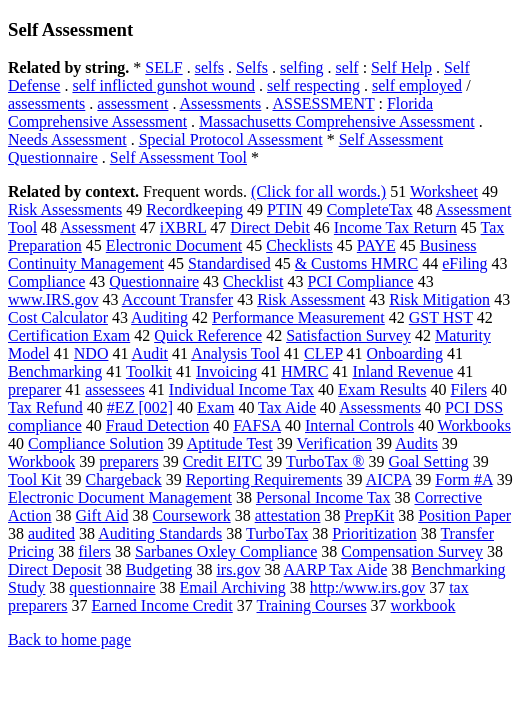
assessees (115, 389)
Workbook (41, 461)
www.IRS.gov (53, 299)
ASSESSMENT (323, 103)
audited (51, 533)
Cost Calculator (58, 317)
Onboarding (405, 353)
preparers (129, 461)
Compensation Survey (412, 551)
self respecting (313, 85)
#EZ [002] (140, 407)
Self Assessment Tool (178, 157)
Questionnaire (154, 281)
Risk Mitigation (439, 299)
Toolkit (149, 371)
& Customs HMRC (357, 263)
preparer (34, 389)
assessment (132, 103)
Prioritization (374, 533)
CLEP (323, 353)
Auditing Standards (160, 533)
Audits (416, 443)
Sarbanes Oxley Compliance (226, 551)
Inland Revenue (402, 371)
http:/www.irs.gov (367, 587)
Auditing (159, 317)
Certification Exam (69, 335)
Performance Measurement (298, 317)
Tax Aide (287, 407)
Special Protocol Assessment (231, 139)
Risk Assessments (65, 209)
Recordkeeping (194, 209)
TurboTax (277, 533)
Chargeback (124, 479)
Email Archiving (233, 587)
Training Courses (312, 605)
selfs (209, 67)
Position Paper (464, 515)
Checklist (253, 281)
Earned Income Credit (162, 605)
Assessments (221, 103)
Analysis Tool (235, 353)
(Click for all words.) (318, 191)
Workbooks (474, 425)
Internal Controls (359, 425)
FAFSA (257, 425)
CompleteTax (370, 209)
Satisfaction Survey (348, 335)
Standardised (229, 263)
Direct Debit (270, 227)
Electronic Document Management (120, 497)
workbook (423, 605)
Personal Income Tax (323, 497)
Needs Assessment (67, 139)
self (347, 67)
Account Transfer (178, 299)
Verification (335, 443)
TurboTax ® (325, 461)
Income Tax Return (395, 227)
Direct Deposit (55, 569)
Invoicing (226, 371)
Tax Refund (45, 407)
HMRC (304, 371)
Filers (469, 389)
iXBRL (183, 227)
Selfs (252, 67)
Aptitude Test (230, 443)
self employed (417, 85)
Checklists (299, 245)
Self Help (401, 67)
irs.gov (238, 569)
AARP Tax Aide (336, 569)
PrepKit (369, 515)
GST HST (441, 317)
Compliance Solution (96, 443)
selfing (302, 67)
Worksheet (444, 191)
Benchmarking (55, 371)
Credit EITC (223, 461)
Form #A (463, 479)
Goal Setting (428, 461)
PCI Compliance (361, 281)
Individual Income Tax (241, 389)
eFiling (464, 263)
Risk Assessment (311, 299)
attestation (288, 515)
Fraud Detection (158, 425)
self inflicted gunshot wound (163, 85)
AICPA (389, 479)
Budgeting (159, 569)
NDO (91, 353)
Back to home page (69, 639)
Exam (215, 407)
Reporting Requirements (264, 479)
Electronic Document (174, 245)
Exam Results (382, 389)
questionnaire (112, 587)
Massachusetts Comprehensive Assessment (337, 121)
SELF (163, 67)
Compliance (46, 281)
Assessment (98, 227)
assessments (46, 103)
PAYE (376, 245)
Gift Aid (102, 515)
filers (94, 551)
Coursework (191, 515)
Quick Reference (208, 335)
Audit (150, 353)
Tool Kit (35, 479)
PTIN (285, 209)
